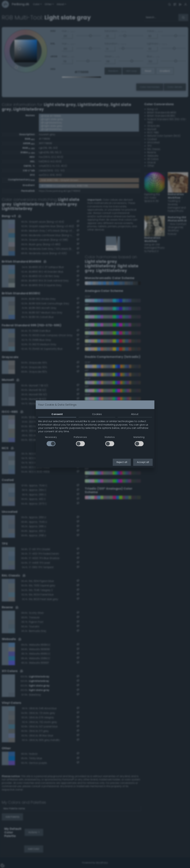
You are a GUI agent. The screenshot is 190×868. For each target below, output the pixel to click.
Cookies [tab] (97, 414)
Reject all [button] (122, 462)
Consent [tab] (57, 414)
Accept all (143, 462)
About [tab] (135, 414)
